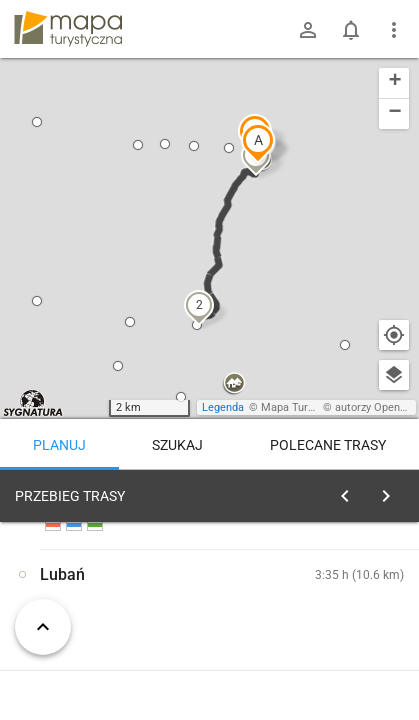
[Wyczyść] (392, 491)
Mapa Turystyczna (306, 407)
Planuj (59, 445)
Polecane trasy (328, 445)
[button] (258, 143)
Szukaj (177, 445)
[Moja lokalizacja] (394, 335)
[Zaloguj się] (308, 30)
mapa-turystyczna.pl (68, 29)
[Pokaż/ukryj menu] (394, 30)
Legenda (223, 407)
